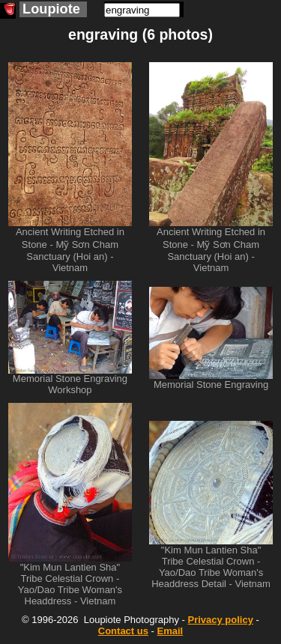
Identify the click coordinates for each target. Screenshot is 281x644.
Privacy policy (220, 620)
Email (170, 631)
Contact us (123, 631)
